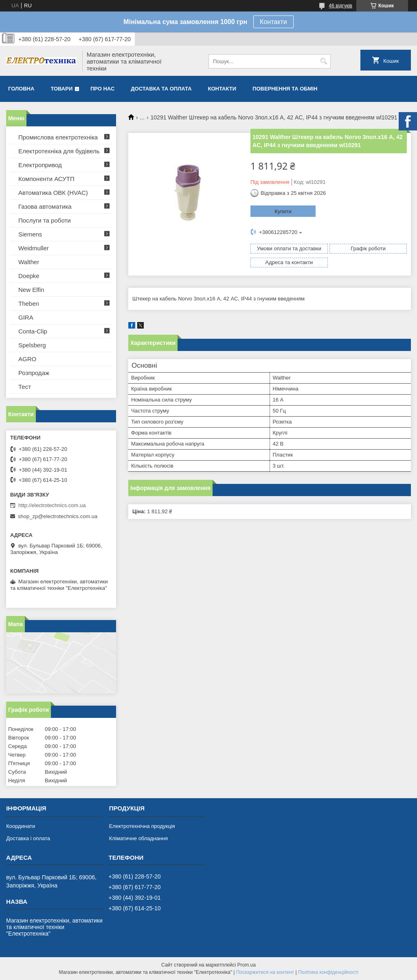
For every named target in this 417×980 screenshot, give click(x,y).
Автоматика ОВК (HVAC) (53, 193)
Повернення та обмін (285, 89)
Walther (29, 262)
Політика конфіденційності (328, 972)
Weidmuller (34, 248)
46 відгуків (341, 6)
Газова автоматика (45, 206)
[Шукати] (324, 61)
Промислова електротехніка (58, 137)
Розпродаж (34, 373)
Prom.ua (247, 965)
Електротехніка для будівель (59, 151)
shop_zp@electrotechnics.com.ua (58, 516)
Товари (61, 89)
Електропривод (40, 165)
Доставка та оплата (161, 89)
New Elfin (31, 290)
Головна (21, 89)
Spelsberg (32, 345)
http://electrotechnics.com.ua (52, 505)
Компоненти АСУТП (46, 179)
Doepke (29, 276)
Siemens (30, 234)
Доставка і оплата (28, 838)
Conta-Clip (33, 331)
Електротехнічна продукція (142, 826)
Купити (283, 211)
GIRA (26, 317)
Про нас (102, 89)
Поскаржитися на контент (265, 972)
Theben (29, 303)
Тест (25, 387)
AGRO (27, 359)
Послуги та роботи (45, 220)
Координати (21, 826)
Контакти (273, 22)
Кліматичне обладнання (138, 838)
